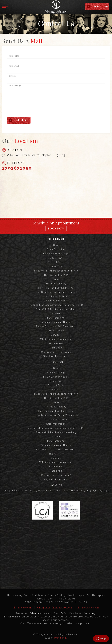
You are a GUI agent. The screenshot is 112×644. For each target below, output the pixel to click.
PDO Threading (56, 318)
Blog (56, 245)
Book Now (56, 228)
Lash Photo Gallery (56, 296)
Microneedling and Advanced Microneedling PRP (56, 305)
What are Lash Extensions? (56, 352)
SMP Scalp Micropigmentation (56, 339)
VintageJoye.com (22, 608)
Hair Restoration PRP (56, 275)
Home (56, 279)
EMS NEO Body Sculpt (56, 254)
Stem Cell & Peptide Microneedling (56, 309)
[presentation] (29, 108)
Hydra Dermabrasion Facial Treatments (56, 292)
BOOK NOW (101, 6)
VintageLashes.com (88, 608)
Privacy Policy (56, 331)
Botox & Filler (56, 262)
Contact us (56, 266)
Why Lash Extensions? (56, 356)
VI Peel (56, 314)
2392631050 (17, 168)
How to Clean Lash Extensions (56, 288)
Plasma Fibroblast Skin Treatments (56, 326)
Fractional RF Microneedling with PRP (56, 271)
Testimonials (56, 343)
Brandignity (61, 638)
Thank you (56, 348)
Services (56, 335)
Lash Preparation (56, 301)
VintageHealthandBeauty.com (54, 608)
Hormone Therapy (56, 284)
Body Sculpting (56, 249)
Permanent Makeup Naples (56, 322)
